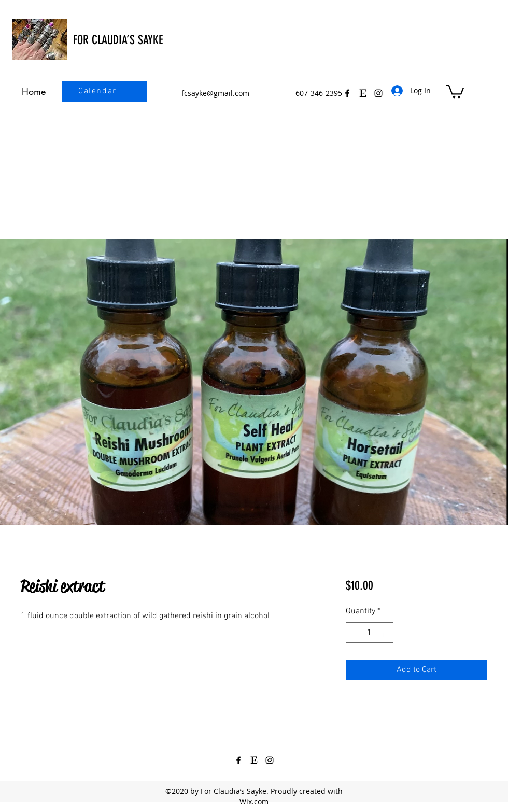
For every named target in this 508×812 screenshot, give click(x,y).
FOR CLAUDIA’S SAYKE (118, 40)
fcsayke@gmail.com (215, 93)
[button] (455, 90)
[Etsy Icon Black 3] (363, 93)
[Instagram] (270, 760)
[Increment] (385, 633)
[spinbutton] (370, 633)
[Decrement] (355, 633)
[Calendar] (98, 91)
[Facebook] (347, 93)
